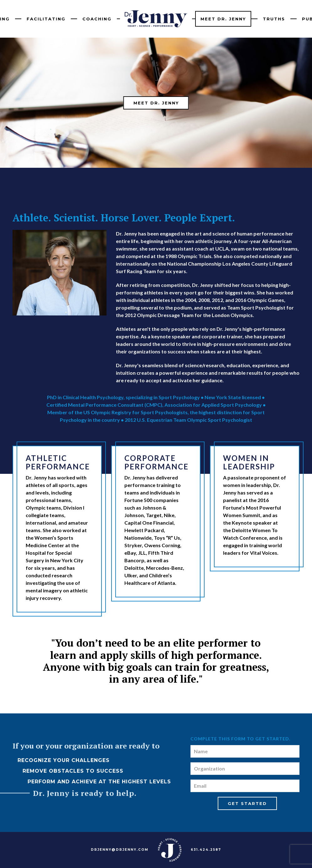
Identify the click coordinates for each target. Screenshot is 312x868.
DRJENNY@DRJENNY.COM (120, 850)
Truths (274, 19)
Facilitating (46, 19)
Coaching (97, 19)
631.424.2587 (206, 850)
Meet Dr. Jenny (223, 19)
